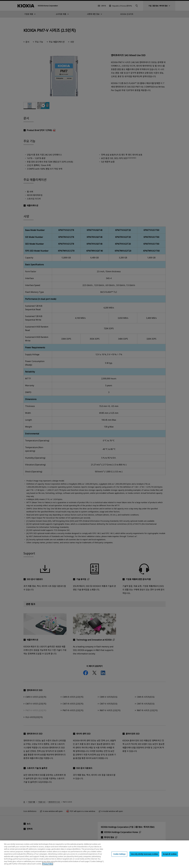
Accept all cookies (170, 854)
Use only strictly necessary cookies (144, 854)
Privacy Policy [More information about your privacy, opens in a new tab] (48, 864)
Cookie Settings (119, 854)
